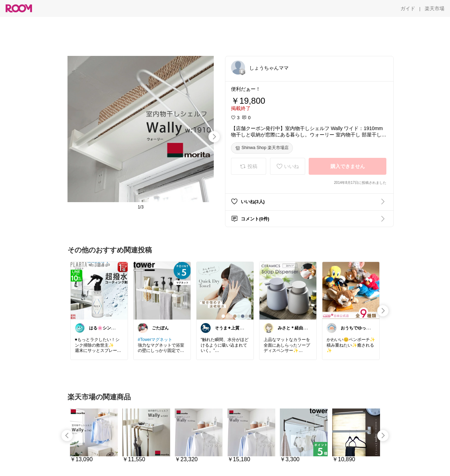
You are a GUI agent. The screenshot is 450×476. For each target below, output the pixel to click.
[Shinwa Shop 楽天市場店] (262, 148)
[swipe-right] (214, 137)
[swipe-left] (67, 436)
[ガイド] (408, 8)
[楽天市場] (435, 8)
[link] (99, 290)
